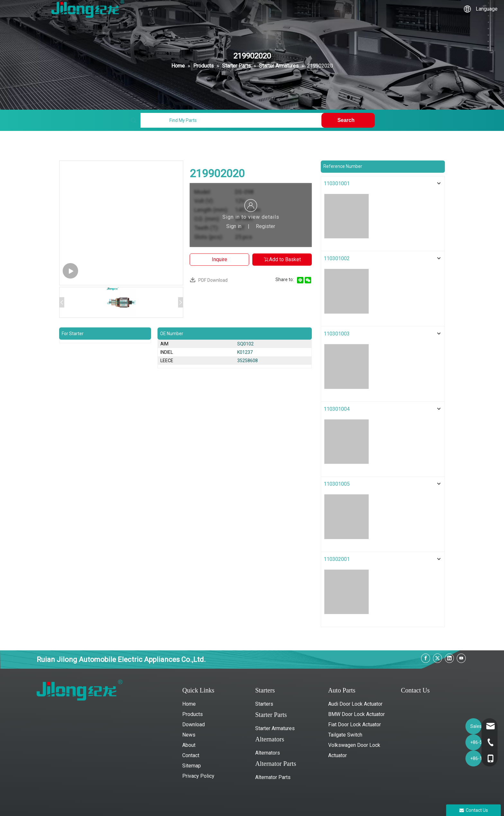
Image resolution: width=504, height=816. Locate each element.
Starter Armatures (275, 728)
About (189, 745)
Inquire (220, 259)
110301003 (337, 334)
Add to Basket (282, 259)
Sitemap (192, 766)
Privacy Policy (198, 776)
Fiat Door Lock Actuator (355, 724)
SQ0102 (245, 344)
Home (189, 704)
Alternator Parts (273, 777)
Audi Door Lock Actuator (355, 704)
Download (194, 724)
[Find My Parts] (232, 120)
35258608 (248, 361)
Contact (191, 755)
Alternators (268, 753)
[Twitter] (437, 658)
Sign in (234, 226)
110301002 (337, 258)
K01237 (245, 352)
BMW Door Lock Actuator (356, 714)
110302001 (337, 559)
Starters (264, 704)
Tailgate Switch (345, 735)
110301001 (337, 183)
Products (193, 714)
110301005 (337, 484)
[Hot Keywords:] (348, 120)
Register (265, 226)
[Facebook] (426, 658)
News (189, 735)
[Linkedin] (449, 658)
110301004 (337, 409)
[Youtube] (461, 658)
